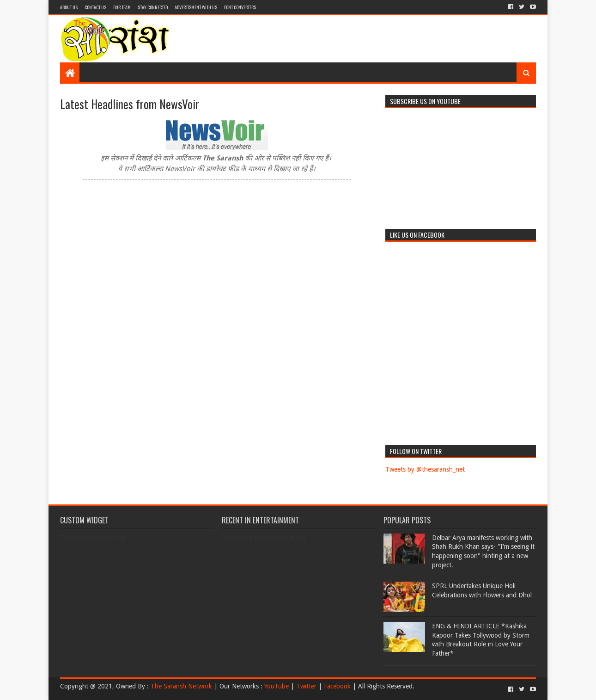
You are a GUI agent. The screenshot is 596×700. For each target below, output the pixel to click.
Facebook (337, 686)
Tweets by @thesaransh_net (425, 469)
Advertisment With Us (196, 7)
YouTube (277, 686)
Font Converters (240, 7)
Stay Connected (153, 7)
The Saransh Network (181, 686)
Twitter (306, 686)
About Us (69, 7)
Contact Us (95, 7)
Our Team (122, 7)
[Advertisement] (365, 39)
